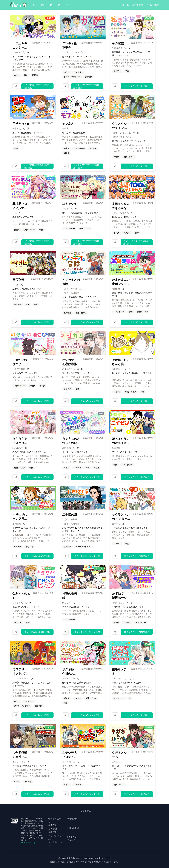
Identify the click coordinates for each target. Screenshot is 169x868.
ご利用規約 (72, 819)
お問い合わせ (153, 5)
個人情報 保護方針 (53, 830)
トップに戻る (84, 811)
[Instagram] (42, 5)
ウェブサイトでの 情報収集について (56, 841)
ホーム (126, 5)
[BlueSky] (51, 5)
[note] (68, 5)
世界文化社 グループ (72, 839)
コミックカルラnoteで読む (137, 86)
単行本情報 (138, 5)
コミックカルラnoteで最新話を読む (36, 86)
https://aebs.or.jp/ (29, 843)
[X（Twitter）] (34, 5)
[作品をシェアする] (16, 86)
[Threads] (59, 5)
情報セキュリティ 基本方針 (56, 822)
